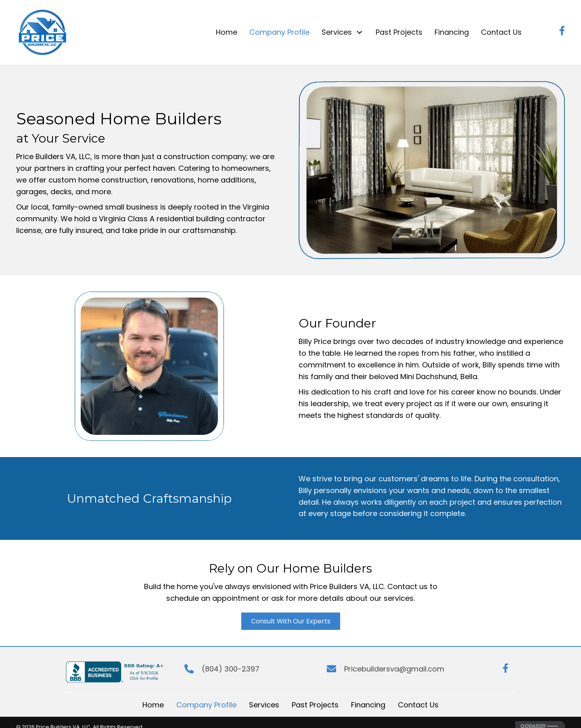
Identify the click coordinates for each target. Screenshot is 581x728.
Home (153, 705)
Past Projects (315, 705)
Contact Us (418, 705)
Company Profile (206, 705)
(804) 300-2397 (231, 669)
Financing (368, 705)
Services (264, 705)
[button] (360, 32)
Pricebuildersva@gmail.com (394, 669)
